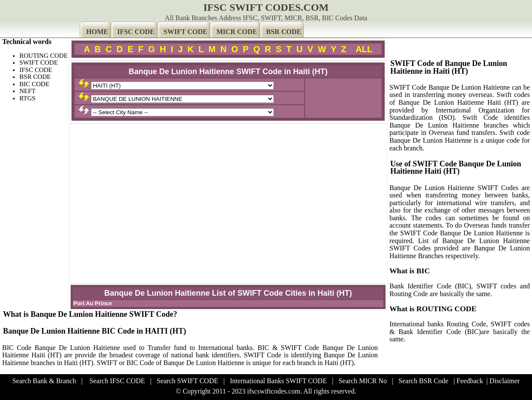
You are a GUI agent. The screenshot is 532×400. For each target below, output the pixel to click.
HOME (97, 32)
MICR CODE (237, 32)
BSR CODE (284, 32)
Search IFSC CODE (117, 381)
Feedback (470, 381)
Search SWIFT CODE (188, 381)
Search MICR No (363, 381)
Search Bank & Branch (44, 381)
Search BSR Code (423, 381)
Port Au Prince (93, 303)
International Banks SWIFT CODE (278, 381)
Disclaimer (504, 381)
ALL (364, 49)
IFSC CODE (136, 32)
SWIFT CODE (186, 32)
